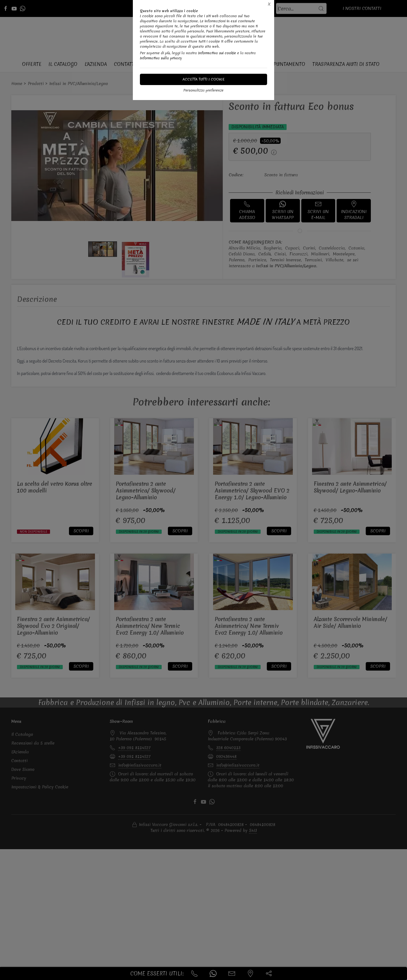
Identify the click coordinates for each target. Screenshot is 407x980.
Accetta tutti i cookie (204, 79)
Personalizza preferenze (203, 90)
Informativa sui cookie (217, 53)
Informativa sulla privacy (161, 58)
